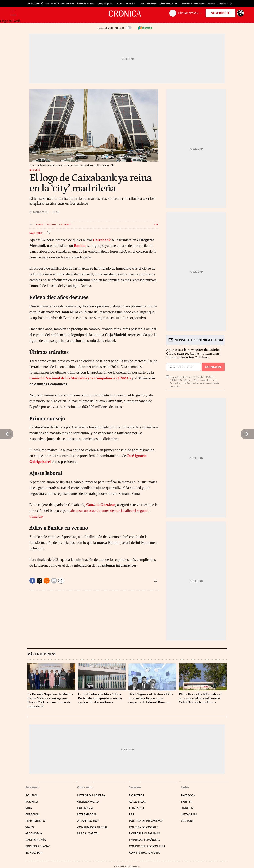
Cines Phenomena (168, 4)
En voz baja (34, 852)
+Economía (34, 833)
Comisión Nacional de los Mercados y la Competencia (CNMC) (80, 378)
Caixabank (65, 225)
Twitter (187, 802)
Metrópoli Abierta (91, 795)
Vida (29, 808)
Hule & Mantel (88, 833)
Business (35, 170)
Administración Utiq (145, 852)
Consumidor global (92, 827)
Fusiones (51, 225)
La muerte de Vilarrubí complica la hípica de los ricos (69, 4)
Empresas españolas (144, 840)
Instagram (189, 814)
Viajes (30, 827)
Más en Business (41, 654)
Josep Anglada (105, 4)
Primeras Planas (38, 846)
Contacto (137, 808)
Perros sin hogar (148, 4)
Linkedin (187, 808)
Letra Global (87, 814)
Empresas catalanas (144, 833)
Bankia (80, 246)
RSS (131, 814)
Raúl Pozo (36, 233)
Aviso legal (138, 802)
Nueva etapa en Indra (126, 4)
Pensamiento (35, 821)
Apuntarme (213, 367)
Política (31, 795)
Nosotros (137, 795)
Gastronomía (36, 840)
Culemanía (85, 808)
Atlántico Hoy (88, 821)
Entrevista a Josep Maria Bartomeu (198, 4)
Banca (40, 225)
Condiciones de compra (147, 846)
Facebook (188, 795)
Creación (32, 814)
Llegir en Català (10, 21)
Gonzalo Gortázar (101, 505)
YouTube (187, 821)
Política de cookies (144, 827)
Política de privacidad (146, 821)
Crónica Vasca (88, 802)
